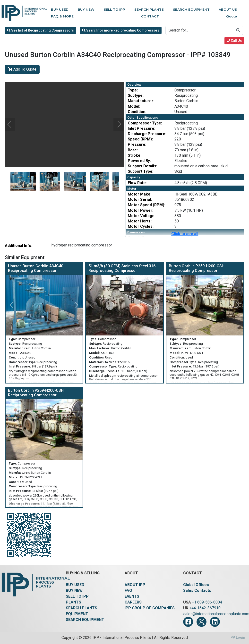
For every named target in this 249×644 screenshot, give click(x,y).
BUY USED (75, 585)
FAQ (128, 591)
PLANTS (73, 602)
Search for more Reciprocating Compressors (121, 30)
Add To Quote (22, 69)
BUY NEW (74, 591)
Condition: (137, 112)
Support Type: (141, 171)
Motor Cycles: (141, 226)
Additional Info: (19, 246)
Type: (133, 90)
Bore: (133, 150)
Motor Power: (141, 210)
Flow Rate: (137, 183)
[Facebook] (188, 622)
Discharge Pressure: (147, 134)
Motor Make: (140, 194)
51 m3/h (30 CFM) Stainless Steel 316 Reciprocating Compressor (122, 268)
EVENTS (132, 596)
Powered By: (139, 161)
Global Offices (196, 585)
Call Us (234, 41)
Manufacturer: (141, 101)
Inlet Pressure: (142, 128)
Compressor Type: (145, 123)
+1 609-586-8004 (207, 602)
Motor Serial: (140, 200)
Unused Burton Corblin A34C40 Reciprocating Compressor (36, 268)
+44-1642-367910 (205, 608)
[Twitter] (202, 622)
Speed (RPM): (140, 139)
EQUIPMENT (77, 614)
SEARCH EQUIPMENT (85, 620)
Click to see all (185, 234)
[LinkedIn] (215, 622)
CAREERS (133, 602)
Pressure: (137, 144)
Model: (134, 106)
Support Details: (142, 166)
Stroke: (135, 155)
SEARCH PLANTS (82, 608)
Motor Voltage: (142, 216)
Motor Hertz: (140, 221)
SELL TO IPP (77, 596)
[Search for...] (199, 30)
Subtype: (136, 95)
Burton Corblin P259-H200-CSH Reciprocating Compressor (197, 268)
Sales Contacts (197, 591)
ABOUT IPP (135, 585)
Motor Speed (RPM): (146, 205)
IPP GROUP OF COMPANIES (150, 608)
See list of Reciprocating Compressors (40, 30)
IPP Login (237, 638)
